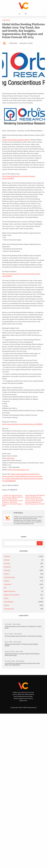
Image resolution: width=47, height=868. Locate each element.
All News (7, 556)
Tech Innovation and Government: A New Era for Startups (23, 636)
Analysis (7, 560)
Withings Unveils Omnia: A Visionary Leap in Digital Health (21, 645)
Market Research (10, 591)
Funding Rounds (9, 577)
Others (6, 598)
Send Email (10, 458)
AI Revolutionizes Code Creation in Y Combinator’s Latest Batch (23, 627)
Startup (7, 605)
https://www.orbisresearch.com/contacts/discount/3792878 (22, 424)
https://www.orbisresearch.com (19, 470)
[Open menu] (19, 14)
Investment (8, 584)
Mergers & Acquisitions (12, 595)
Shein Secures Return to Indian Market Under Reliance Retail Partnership (22, 655)
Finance (7, 574)
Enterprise (7, 567)
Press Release (6, 20)
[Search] (40, 543)
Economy (7, 563)
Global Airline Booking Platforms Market (16, 140)
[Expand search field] (26, 14)
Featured (7, 570)
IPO (5, 588)
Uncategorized (9, 609)
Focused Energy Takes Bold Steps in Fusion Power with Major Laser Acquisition (22, 664)
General (7, 581)
